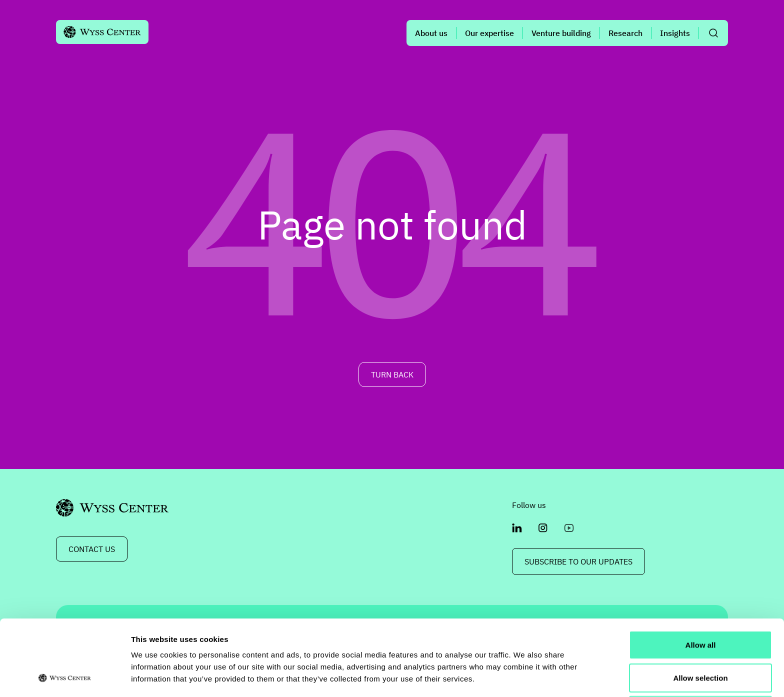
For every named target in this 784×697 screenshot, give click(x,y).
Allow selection (700, 607)
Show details (525, 677)
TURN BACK (392, 374)
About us (431, 33)
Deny (701, 639)
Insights (675, 33)
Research (625, 33)
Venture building (561, 33)
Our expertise (489, 33)
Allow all (701, 574)
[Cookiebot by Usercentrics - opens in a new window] (65, 677)
